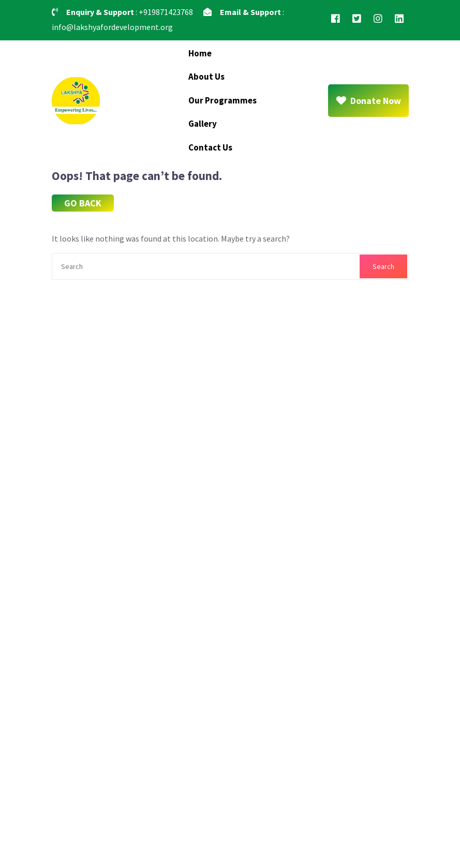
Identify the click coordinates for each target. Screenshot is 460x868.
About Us (206, 77)
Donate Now (368, 101)
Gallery (203, 124)
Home (200, 53)
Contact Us (210, 147)
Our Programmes (222, 100)
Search (383, 266)
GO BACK (83, 203)
